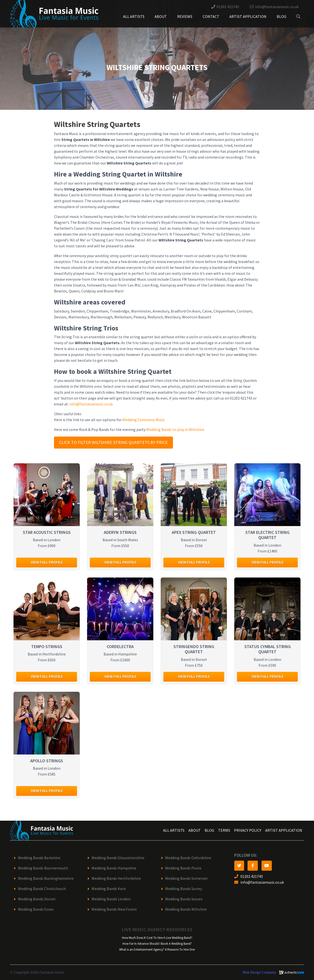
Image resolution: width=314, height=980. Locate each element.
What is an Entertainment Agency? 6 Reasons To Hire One (157, 949)
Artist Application (248, 17)
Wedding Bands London (111, 899)
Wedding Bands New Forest (114, 909)
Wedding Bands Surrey (183, 889)
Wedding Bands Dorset (37, 899)
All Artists (134, 17)
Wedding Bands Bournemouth (43, 868)
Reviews (185, 17)
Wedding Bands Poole (183, 868)
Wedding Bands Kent (109, 889)
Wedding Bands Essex (36, 909)
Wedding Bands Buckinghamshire (46, 878)
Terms (224, 830)
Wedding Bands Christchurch (42, 889)
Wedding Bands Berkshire (39, 858)
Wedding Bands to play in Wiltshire (175, 430)
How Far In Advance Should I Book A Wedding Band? (157, 944)
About (161, 17)
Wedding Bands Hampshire (114, 868)
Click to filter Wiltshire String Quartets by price (113, 442)
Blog (281, 17)
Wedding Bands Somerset (186, 878)
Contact (211, 17)
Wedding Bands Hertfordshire (116, 878)
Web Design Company (259, 972)
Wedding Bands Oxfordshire (188, 858)
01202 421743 (228, 7)
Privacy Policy (248, 830)
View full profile (47, 562)
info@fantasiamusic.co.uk (277, 7)
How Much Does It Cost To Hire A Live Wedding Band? (157, 938)
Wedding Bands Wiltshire (186, 909)
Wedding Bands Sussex (184, 899)
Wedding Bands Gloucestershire (118, 858)
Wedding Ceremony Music (144, 420)
